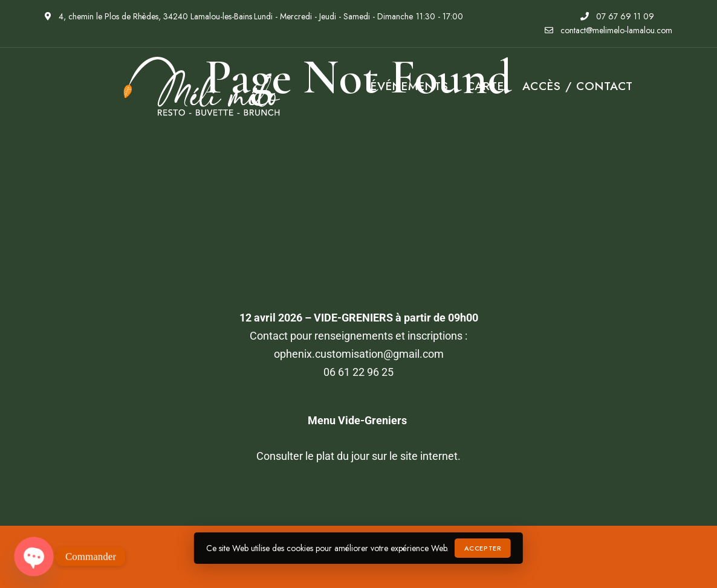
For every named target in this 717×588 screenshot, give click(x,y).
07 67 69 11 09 (617, 16)
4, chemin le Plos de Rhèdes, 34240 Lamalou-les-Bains (148, 16)
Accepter (483, 548)
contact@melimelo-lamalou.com (608, 30)
